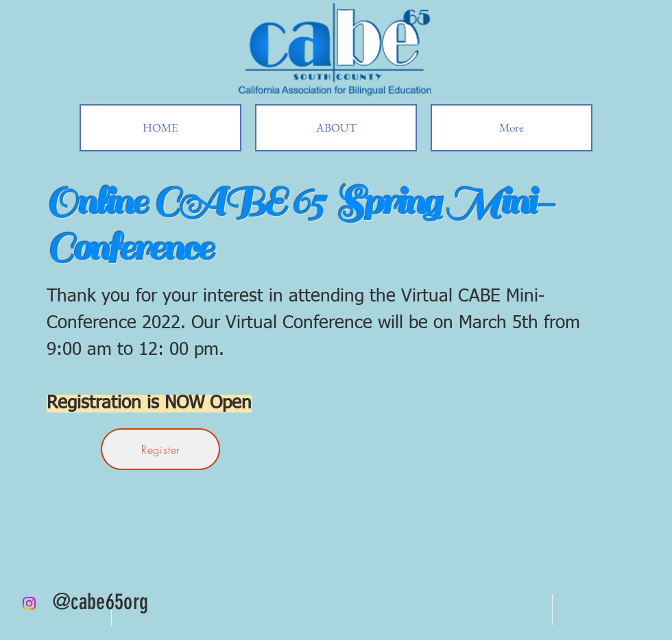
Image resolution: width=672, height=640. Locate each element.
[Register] (160, 449)
